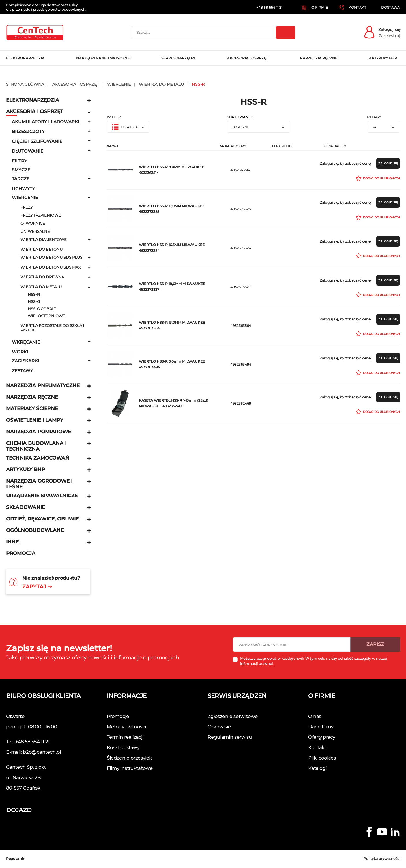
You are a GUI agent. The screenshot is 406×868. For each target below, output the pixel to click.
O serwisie (219, 727)
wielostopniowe (46, 316)
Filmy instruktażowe (130, 768)
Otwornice (33, 223)
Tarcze (21, 179)
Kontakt (317, 748)
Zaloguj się (389, 29)
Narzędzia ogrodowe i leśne (39, 484)
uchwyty (24, 189)
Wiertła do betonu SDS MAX (51, 267)
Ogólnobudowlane (35, 530)
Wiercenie (25, 197)
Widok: (114, 117)
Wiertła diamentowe (44, 239)
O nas (315, 716)
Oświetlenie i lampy (35, 420)
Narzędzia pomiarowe (39, 432)
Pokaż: (374, 117)
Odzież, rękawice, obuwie (42, 519)
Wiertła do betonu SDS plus (51, 257)
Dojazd (19, 810)
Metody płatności (126, 727)
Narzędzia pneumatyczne (43, 385)
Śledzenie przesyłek (129, 758)
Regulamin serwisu (230, 737)
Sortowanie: (240, 117)
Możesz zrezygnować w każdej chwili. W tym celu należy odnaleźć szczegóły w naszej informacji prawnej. (313, 661)
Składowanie (26, 507)
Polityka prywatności (382, 859)
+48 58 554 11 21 (32, 742)
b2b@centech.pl (42, 752)
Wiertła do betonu (42, 249)
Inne (12, 542)
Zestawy (23, 371)
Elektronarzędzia (33, 100)
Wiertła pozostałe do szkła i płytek (52, 328)
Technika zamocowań (38, 458)
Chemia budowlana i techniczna (36, 446)
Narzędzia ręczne (32, 397)
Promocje (118, 716)
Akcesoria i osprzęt (35, 111)
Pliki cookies (322, 758)
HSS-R (34, 294)
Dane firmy (321, 727)
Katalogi (317, 768)
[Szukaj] (213, 32)
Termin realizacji (125, 737)
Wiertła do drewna (42, 277)
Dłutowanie (28, 151)
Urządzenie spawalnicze (42, 496)
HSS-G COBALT (42, 309)
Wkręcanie (26, 342)
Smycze (21, 170)
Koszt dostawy (123, 748)
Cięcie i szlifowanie (37, 141)
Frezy (27, 207)
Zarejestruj (389, 36)
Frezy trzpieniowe (41, 215)
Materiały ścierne (32, 408)
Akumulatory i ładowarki (46, 122)
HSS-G (34, 302)
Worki (20, 352)
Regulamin (16, 859)
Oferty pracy (322, 737)
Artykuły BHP (26, 469)
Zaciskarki (26, 361)
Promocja (21, 553)
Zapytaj (37, 587)
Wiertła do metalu (41, 287)
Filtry (19, 161)
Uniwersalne (35, 231)
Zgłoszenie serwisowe (233, 716)
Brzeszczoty (28, 131)
